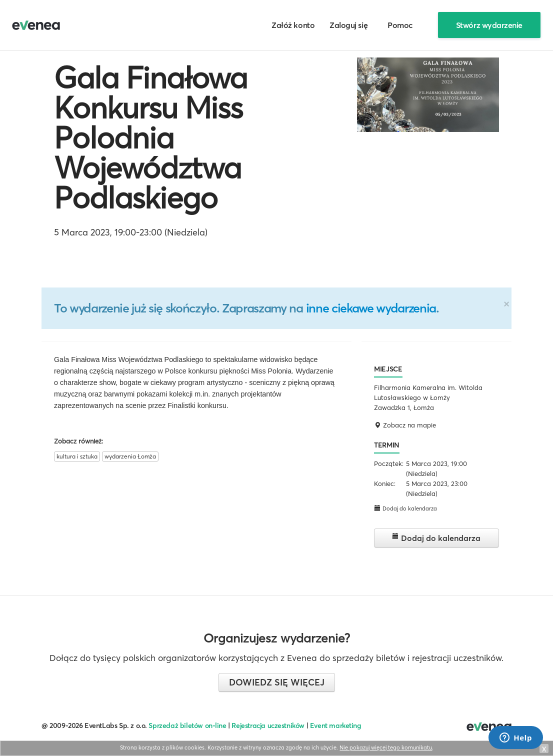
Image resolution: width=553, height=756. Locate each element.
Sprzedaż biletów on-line (187, 725)
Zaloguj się (348, 25)
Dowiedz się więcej (277, 682)
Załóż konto (293, 25)
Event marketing (336, 725)
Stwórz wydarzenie (489, 25)
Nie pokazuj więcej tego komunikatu (386, 747)
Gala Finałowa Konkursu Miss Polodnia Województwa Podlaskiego (150, 137)
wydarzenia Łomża (130, 456)
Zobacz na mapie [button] (405, 425)
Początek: (389, 463)
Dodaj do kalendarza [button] (405, 508)
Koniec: (385, 483)
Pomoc (400, 25)
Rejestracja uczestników (268, 725)
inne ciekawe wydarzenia (371, 308)
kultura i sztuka (77, 456)
